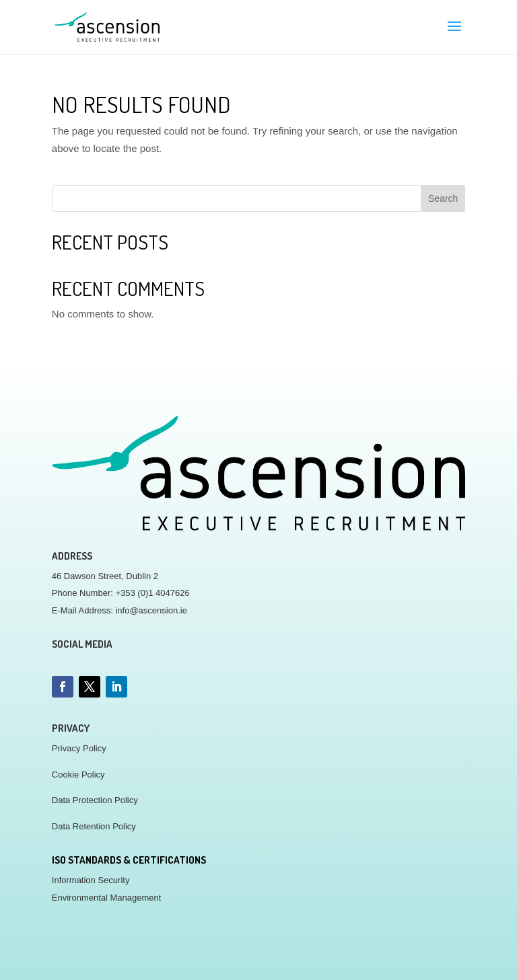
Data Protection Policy (95, 800)
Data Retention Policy (94, 826)
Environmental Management (107, 898)
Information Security (91, 880)
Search (443, 198)
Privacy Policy (79, 748)
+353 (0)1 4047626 (152, 593)
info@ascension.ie (151, 610)
